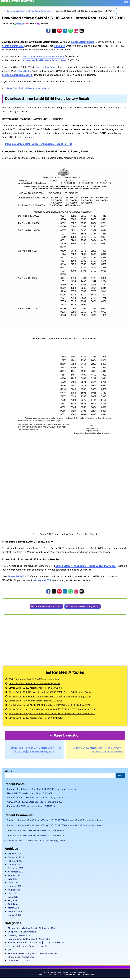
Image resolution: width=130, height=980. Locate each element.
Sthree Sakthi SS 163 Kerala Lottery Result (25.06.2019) (36, 688)
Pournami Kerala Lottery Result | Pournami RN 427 (32, 953)
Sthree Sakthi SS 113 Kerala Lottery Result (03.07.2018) (35, 701)
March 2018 (14, 908)
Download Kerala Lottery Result (84, 606)
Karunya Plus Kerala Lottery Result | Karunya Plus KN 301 (36, 943)
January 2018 (14, 915)
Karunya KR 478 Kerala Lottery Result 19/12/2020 (31, 806)
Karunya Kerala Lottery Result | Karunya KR (29, 939)
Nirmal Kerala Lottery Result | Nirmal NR (27, 946)
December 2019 (16, 868)
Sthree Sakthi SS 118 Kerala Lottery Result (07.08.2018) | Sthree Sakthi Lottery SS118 (50, 692)
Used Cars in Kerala (85, 974)
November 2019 (16, 872)
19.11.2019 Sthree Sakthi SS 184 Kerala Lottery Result (34, 684)
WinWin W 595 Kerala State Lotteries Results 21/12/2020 (35, 802)
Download (60, 46)
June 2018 (13, 897)
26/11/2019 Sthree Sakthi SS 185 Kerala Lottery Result (35, 679)
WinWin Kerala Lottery (19, 961)
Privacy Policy (69, 974)
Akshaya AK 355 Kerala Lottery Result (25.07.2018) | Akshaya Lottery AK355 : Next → (98, 750)
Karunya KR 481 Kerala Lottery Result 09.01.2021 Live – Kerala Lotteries (42, 789)
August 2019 (14, 875)
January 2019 (14, 886)
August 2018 (14, 890)
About (42, 974)
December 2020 (16, 857)
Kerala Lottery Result (16, 11)
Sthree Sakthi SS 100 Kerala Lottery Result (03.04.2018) (36, 718)
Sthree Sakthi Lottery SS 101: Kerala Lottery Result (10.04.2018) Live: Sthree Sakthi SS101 (52, 714)
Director (21, 24)
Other (11, 950)
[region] (65, 640)
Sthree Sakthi (24, 71)
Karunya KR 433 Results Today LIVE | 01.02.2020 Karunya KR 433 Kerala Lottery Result (60, 820)
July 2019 (13, 879)
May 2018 (13, 901)
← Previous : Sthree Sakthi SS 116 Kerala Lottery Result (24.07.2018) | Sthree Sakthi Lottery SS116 (34, 750)
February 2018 (15, 911)
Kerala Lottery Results (46, 67)
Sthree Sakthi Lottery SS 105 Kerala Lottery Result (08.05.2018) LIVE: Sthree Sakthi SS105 (52, 709)
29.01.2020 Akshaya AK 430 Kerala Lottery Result (40, 830)
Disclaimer (58, 974)
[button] (48, 31)
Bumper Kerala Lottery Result (22, 932)
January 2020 (15, 864)
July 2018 (13, 893)
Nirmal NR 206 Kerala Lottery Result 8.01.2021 (29, 793)
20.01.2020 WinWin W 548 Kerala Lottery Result (41, 841)
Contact (49, 974)
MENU (126, 3)
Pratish (11, 820)
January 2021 (14, 854)
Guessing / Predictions (19, 935)
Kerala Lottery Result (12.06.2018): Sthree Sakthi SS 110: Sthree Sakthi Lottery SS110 (50, 705)
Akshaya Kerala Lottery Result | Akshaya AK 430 (31, 928)
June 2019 (13, 883)
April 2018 (13, 904)
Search (8, 771)
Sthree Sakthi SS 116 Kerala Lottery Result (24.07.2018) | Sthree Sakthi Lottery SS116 (50, 696)
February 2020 (15, 861)
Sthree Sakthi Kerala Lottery (41, 11)
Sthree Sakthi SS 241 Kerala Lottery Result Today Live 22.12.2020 (39, 798)
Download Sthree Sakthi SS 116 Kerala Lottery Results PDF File (39, 144)
